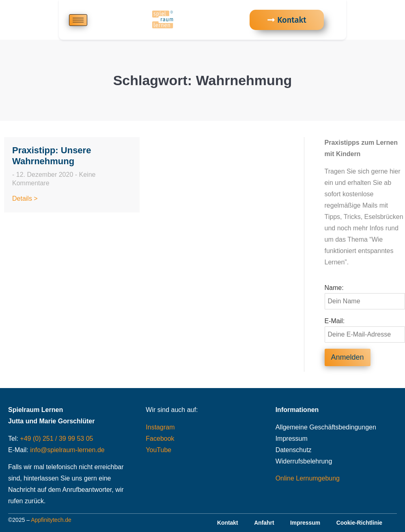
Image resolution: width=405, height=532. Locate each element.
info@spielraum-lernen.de (67, 450)
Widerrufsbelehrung (304, 461)
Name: (334, 288)
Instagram (160, 427)
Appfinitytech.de (51, 520)
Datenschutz (294, 450)
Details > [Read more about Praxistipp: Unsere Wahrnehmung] (25, 198)
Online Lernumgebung (308, 478)
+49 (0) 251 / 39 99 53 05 (56, 439)
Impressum (292, 439)
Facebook (160, 439)
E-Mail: (335, 321)
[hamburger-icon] (78, 20)
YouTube (158, 450)
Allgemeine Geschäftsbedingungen (326, 427)
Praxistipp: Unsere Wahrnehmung (52, 156)
